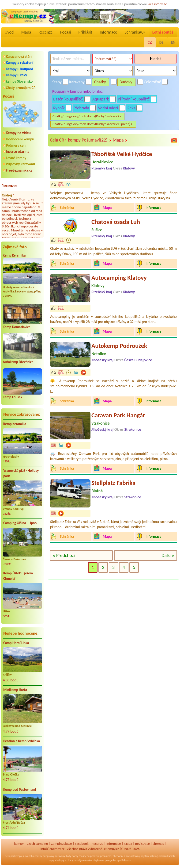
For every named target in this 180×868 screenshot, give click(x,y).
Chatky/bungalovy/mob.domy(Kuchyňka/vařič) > (87, 116)
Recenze (46, 32)
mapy (51, 860)
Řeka (131, 108)
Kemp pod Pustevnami (20, 790)
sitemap (159, 844)
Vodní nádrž (108, 108)
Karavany (77, 82)
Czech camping (37, 844)
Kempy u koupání (19, 69)
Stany (57, 82)
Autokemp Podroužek (119, 346)
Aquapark (101, 99)
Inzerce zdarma (18, 152)
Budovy (126, 82)
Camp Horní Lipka (16, 643)
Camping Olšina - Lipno (20, 523)
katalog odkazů (158, 856)
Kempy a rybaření (20, 63)
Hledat (156, 59)
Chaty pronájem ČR (21, 88)
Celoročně (153, 82)
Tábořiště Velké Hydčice (122, 154)
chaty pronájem (76, 860)
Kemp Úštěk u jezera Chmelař (18, 576)
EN (173, 42)
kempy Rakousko (123, 860)
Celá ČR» (58, 140)
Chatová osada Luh (116, 222)
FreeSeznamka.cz (19, 170)
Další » (168, 555)
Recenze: (9, 186)
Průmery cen (16, 145)
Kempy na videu (18, 133)
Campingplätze (61, 844)
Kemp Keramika (14, 255)
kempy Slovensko (19, 81)
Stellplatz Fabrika (113, 483)
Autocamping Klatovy (119, 278)
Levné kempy (16, 158)
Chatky (100, 82)
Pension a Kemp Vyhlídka (22, 741)
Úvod (9, 32)
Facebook (82, 844)
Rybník (59, 108)
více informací (158, 4)
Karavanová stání (19, 56)
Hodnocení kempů (20, 139)
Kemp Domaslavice (17, 327)
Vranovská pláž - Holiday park (21, 473)
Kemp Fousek (13, 397)
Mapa (26, 32)
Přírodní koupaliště (134, 99)
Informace (108, 32)
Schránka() (135, 32)
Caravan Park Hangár (118, 415)
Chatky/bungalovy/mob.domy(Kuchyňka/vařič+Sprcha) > (93, 124)
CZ (150, 42)
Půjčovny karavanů (20, 164)
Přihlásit (85, 32)
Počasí (66, 32)
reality (82, 856)
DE (161, 42)
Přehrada (81, 108)
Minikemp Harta (15, 690)
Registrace (142, 844)
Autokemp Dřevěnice (18, 362)
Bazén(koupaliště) (68, 99)
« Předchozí (64, 555)
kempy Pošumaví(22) (90, 140)
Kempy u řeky (16, 75)
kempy (19, 844)
